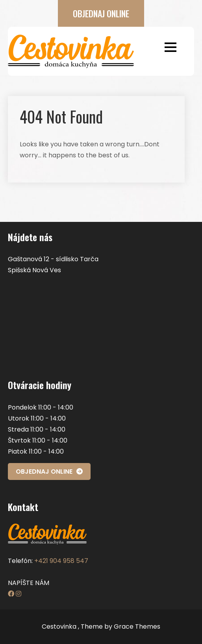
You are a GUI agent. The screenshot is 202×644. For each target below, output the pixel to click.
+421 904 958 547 (61, 561)
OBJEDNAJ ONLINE (101, 13)
